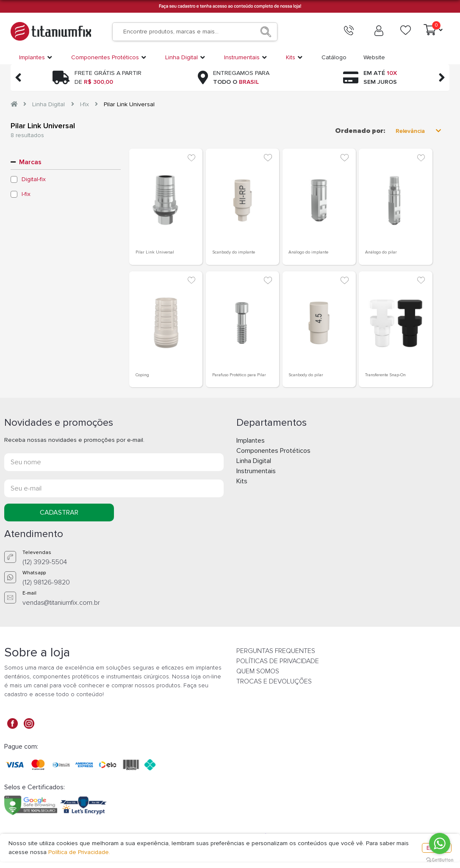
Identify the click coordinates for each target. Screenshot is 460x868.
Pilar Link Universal (129, 104)
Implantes (251, 441)
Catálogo (334, 57)
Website (374, 57)
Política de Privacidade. (79, 852)
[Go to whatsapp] (440, 843)
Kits (242, 481)
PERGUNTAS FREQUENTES (276, 651)
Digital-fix (34, 179)
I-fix (85, 104)
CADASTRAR (59, 513)
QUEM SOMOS (258, 671)
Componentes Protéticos (273, 451)
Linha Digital (48, 104)
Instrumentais (256, 471)
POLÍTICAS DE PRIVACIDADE (278, 661)
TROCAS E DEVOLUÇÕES (274, 681)
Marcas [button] (30, 162)
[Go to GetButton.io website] (440, 860)
